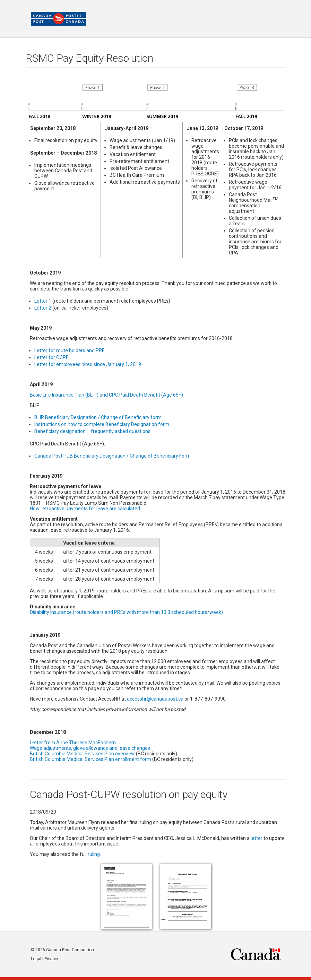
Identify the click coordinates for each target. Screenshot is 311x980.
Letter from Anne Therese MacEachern (73, 743)
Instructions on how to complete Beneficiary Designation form (102, 424)
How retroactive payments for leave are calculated (85, 509)
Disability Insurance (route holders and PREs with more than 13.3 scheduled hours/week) (126, 612)
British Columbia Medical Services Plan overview (82, 754)
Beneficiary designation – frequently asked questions (92, 431)
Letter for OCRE (51, 357)
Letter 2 (43, 308)
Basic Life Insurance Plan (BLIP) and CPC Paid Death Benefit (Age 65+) (106, 395)
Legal (36, 959)
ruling (94, 854)
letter (257, 838)
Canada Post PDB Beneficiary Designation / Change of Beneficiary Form (113, 456)
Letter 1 (43, 301)
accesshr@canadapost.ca (155, 699)
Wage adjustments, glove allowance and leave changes (90, 748)
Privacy (51, 959)
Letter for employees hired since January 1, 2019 (88, 364)
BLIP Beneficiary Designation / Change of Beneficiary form (98, 417)
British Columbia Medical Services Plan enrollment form (90, 759)
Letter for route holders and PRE (70, 350)
